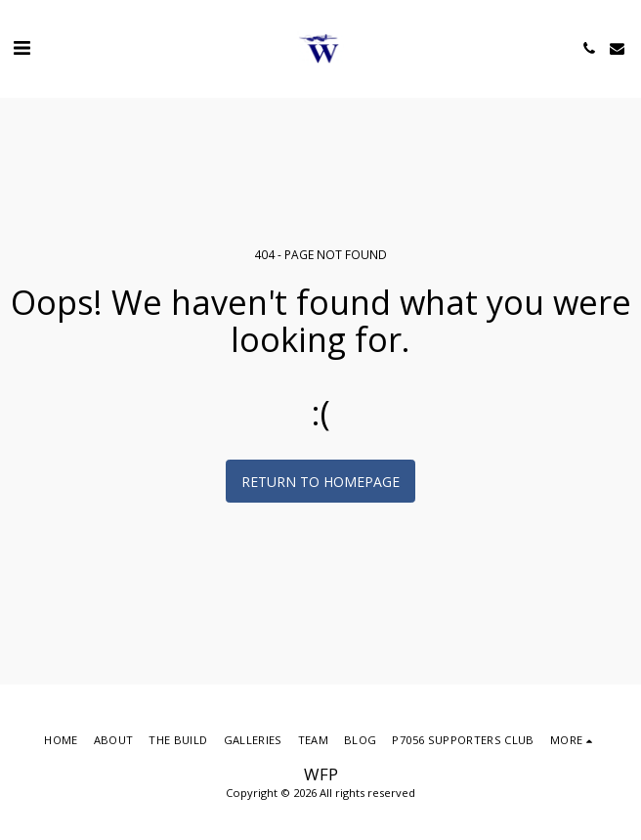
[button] (21, 47)
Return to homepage (320, 482)
